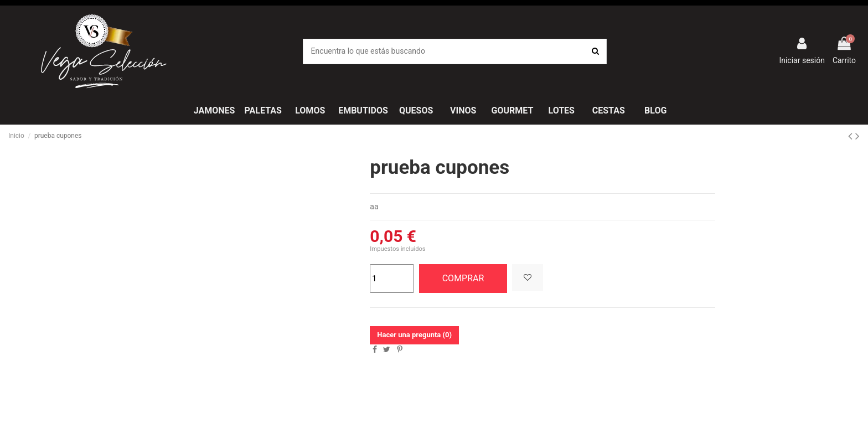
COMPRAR (463, 278)
